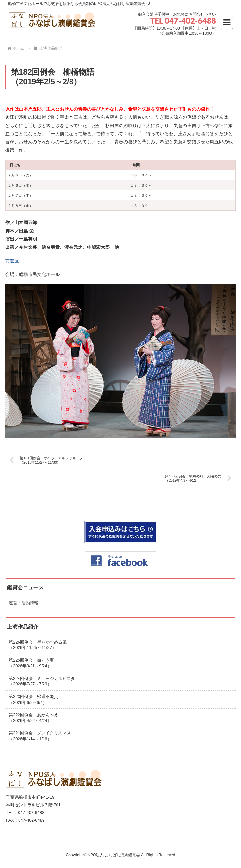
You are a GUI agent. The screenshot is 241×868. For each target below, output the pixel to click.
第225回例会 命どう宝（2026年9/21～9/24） (31, 663)
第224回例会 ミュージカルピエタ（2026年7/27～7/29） (42, 681)
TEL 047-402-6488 (183, 21)
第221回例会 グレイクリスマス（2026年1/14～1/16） (40, 736)
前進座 (12, 261)
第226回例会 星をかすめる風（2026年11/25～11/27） (38, 645)
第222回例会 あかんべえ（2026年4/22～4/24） (33, 718)
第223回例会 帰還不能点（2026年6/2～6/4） (33, 699)
